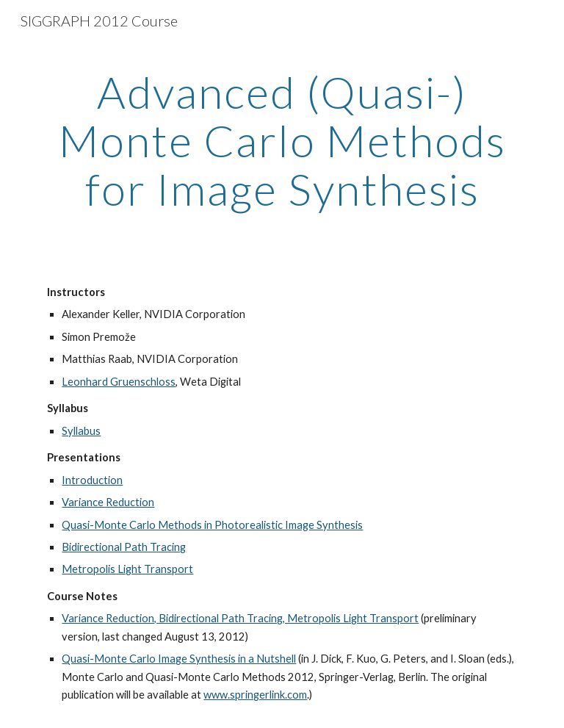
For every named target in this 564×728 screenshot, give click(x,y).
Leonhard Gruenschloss (119, 382)
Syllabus (81, 431)
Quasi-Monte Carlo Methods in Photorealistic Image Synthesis (212, 525)
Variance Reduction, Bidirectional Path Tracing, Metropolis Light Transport (240, 618)
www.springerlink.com (255, 695)
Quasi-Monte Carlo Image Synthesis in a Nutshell (179, 659)
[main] (282, 140)
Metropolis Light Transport (127, 569)
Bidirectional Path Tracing (124, 547)
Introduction (92, 480)
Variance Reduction (108, 502)
